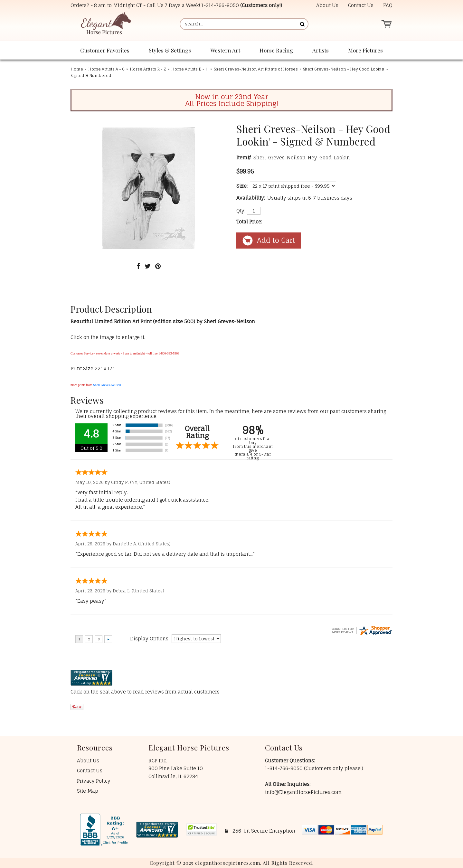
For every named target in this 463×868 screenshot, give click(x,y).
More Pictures (365, 50)
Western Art (225, 50)
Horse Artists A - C (106, 69)
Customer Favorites (105, 50)
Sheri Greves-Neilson (107, 385)
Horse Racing (276, 50)
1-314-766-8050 (220, 5)
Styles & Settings (170, 50)
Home (77, 69)
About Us (327, 5)
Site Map (88, 791)
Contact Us (361, 5)
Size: (242, 186)
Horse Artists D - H (190, 69)
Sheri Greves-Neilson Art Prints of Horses (256, 69)
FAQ (388, 5)
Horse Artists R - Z (148, 69)
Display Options (149, 639)
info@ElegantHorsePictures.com (303, 792)
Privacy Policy (94, 781)
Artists (321, 50)
